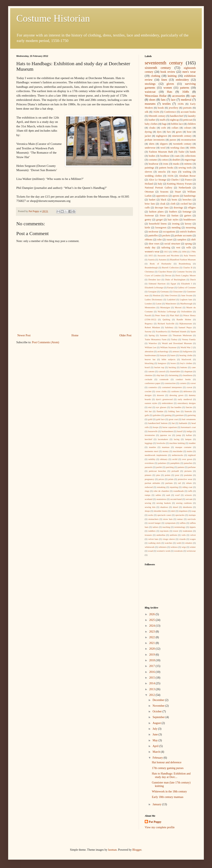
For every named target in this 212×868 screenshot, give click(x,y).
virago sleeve (169, 539)
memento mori (152, 451)
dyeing (148, 132)
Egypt (173, 284)
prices (161, 479)
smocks (162, 172)
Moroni (178, 307)
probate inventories (155, 140)
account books (188, 112)
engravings (190, 160)
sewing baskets (164, 503)
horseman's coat (188, 427)
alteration (149, 351)
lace (173, 100)
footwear (149, 216)
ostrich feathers (188, 232)
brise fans (150, 204)
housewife (153, 431)
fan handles (176, 407)
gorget (159, 220)
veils (184, 535)
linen (164, 80)
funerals (188, 411)
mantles (153, 447)
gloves (170, 84)
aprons (176, 196)
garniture (179, 415)
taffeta (183, 523)
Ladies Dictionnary (154, 299)
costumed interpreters (172, 387)
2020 (152, 649)
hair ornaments (189, 419)
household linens (158, 224)
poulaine (188, 475)
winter (193, 547)
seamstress (161, 499)
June (155, 734)
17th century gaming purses (168, 768)
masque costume (183, 447)
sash (168, 495)
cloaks (152, 128)
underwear (150, 148)
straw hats (168, 519)
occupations (169, 232)
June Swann (187, 295)
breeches (187, 200)
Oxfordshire (187, 311)
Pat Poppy (155, 822)
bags (164, 124)
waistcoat (150, 92)
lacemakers (163, 439)
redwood (149, 487)
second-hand (176, 499)
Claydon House (165, 272)
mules (190, 451)
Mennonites (150, 307)
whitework (150, 547)
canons (151, 371)
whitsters (162, 547)
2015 (152, 678)
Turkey (174, 339)
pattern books (166, 168)
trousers (148, 535)
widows (174, 547)
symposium (170, 523)
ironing (176, 224)
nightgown (161, 136)
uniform (173, 535)
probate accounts (183, 235)
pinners (148, 475)
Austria (151, 260)
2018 (152, 660)
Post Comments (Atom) (46, 342)
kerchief (149, 439)
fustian (175, 216)
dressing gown (176, 395)
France (188, 180)
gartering (192, 415)
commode (164, 379)
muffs (163, 120)
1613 (166, 252)
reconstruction (188, 140)
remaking (161, 487)
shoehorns (187, 507)
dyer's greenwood (164, 399)
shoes (152, 100)
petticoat (188, 120)
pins (158, 475)
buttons (184, 367)
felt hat (148, 411)
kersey (188, 224)
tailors (155, 527)
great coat (173, 419)
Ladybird (171, 299)
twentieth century (182, 144)
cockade (149, 379)
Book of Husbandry (161, 264)
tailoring (166, 248)
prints (171, 479)
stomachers (153, 519)
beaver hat (150, 359)
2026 (152, 614)
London (148, 304)
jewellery (174, 108)
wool (163, 148)
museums (150, 104)
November (159, 706)
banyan (163, 355)
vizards (182, 539)
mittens (188, 164)
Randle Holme (184, 319)
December (159, 700)
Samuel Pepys (185, 327)
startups (192, 515)
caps (193, 96)
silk (147, 112)
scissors (188, 495)
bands (193, 152)
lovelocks (161, 443)
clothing (156, 76)
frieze (163, 216)
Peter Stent (160, 315)
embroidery (182, 80)
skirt (173, 511)
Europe (170, 287)
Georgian (152, 292)
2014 (152, 683)
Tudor (181, 152)
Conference (170, 112)
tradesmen (188, 531)
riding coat (187, 487)
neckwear (153, 232)
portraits (188, 108)
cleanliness (187, 375)
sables (158, 495)
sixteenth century (158, 68)
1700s (193, 252)
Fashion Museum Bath (161, 152)
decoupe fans (162, 208)
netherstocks (178, 455)
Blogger (137, 850)
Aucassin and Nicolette (168, 255)
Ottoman (149, 192)
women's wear (152, 252)
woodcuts (178, 551)
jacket (148, 136)
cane (194, 367)
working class (177, 148)
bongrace (162, 363)
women (168, 88)
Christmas (149, 272)
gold (150, 419)
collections (190, 156)
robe (159, 240)
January (157, 804)
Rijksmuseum (186, 323)
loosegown (161, 228)
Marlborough (186, 304)
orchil (175, 459)
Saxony (148, 331)
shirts (152, 144)
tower (176, 531)
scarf (178, 495)
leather (152, 120)
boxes (173, 363)
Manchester (171, 304)
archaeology (163, 351)
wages (193, 539)
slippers (164, 144)
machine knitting (177, 443)
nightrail (192, 455)
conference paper (153, 383)
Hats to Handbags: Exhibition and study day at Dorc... (171, 775)
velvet (193, 535)
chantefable (175, 371)
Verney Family (189, 339)
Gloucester (178, 292)
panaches (188, 463)
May (155, 740)
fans (163, 100)
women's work (163, 551)
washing (187, 172)
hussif (180, 431)
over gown (187, 459)
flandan (160, 411)
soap (194, 511)
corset (193, 383)
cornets (183, 383)
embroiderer (167, 403)
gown (179, 132)
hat (173, 423)
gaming (168, 415)
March (157, 752)
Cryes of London (153, 275)
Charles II (188, 267)
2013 (152, 689)
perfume (192, 467)
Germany (165, 292)
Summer (164, 335)
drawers (161, 395)
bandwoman (150, 355)
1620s (156, 112)
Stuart (178, 192)
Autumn (162, 260)
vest (178, 248)
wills (189, 248)
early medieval (185, 399)
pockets (166, 235)
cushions (175, 391)
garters (188, 216)
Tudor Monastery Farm (156, 339)
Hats (170, 92)
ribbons (149, 240)
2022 (152, 637)
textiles (167, 104)
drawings (178, 208)
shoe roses (154, 244)
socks (151, 515)
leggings (149, 443)
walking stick (154, 543)
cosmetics (153, 387)
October (157, 711)
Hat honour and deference (167, 762)
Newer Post (24, 335)
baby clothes (151, 124)
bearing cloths (186, 355)
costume (153, 160)
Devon (168, 275)
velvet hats (153, 539)
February (158, 758)
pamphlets (175, 463)
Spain (193, 331)
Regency (149, 323)
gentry (148, 220)
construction (170, 383)
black (164, 200)
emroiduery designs (187, 403)
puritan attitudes (152, 483)
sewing (148, 503)
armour (176, 351)
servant (189, 499)
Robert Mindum (152, 327)
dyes (159, 132)
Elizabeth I (187, 284)
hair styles (173, 220)
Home (75, 335)
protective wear (185, 479)
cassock (162, 371)
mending (176, 228)
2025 (152, 620)
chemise (149, 375)
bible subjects (168, 359)
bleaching (149, 363)
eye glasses (161, 407)
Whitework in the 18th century (169, 792)
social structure (172, 244)
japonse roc (166, 435)
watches (169, 543)
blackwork (186, 359)
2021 (152, 643)
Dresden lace (155, 279)
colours (188, 128)
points (168, 475)
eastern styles (151, 403)
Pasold (148, 315)
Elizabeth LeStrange (154, 287)
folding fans (174, 411)
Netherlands (185, 188)
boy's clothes (186, 363)
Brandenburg (185, 264)
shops (147, 511)
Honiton (157, 295)
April (156, 746)
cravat (189, 387)
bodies (152, 156)
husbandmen (167, 431)
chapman (188, 371)
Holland (149, 184)
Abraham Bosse (187, 176)
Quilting (166, 319)
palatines (162, 463)
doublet (176, 160)
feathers (173, 212)
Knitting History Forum (180, 184)
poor (177, 475)
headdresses (190, 220)
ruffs (190, 491)
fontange (187, 212)
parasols (149, 467)
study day (150, 248)
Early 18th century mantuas (168, 797)
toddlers (152, 531)
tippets (193, 527)
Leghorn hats (186, 299)
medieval (186, 100)
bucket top (159, 367)
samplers (182, 240)
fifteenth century (157, 116)
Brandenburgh (151, 267)
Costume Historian (53, 18)
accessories (179, 96)
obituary (164, 459)
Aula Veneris (190, 255)
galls (147, 415)
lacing (177, 439)
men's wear (189, 72)
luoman (112, 850)
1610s (170, 176)
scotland (149, 499)
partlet (159, 467)
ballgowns (188, 351)
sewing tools (185, 168)
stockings (150, 84)
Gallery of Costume (187, 287)
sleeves (148, 172)
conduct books (183, 379)
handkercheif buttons (158, 423)
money (166, 451)
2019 (152, 655)
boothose (165, 156)
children (192, 124)
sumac (180, 519)
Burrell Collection (170, 267)
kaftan (189, 435)
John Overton (171, 295)
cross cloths (161, 391)
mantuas (166, 447)
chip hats (160, 375)
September (159, 717)
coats (177, 156)
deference (188, 391)
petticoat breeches (157, 471)
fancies (189, 407)
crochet (148, 391)
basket (152, 200)
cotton (165, 160)
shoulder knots (160, 511)
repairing (174, 487)
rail (179, 483)
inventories (150, 435)
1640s (186, 92)
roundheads (179, 491)
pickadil (175, 471)
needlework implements (156, 455)
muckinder (178, 451)
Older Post (126, 335)
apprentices (162, 196)
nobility (152, 459)
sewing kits (150, 507)
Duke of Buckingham (175, 279)
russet (169, 240)
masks (176, 164)
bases (173, 355)
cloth (173, 204)
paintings (149, 168)
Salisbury (169, 327)
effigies (192, 208)
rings (147, 491)
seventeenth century (164, 63)
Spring (152, 335)
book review (168, 72)
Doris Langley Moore (186, 275)
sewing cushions (184, 503)
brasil (147, 367)
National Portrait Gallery (158, 188)
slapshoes (183, 511)
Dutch (193, 279)
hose (189, 132)
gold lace (161, 419)
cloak (163, 204)
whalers (189, 543)
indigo (189, 431)
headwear (153, 164)
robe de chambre (161, 491)
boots (174, 200)
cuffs (147, 208)
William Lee (150, 347)
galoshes (157, 415)
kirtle (147, 228)
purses (173, 140)
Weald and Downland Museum (177, 343)
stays (174, 172)
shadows (164, 507)
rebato (189, 483)
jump (179, 435)
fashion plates (156, 212)
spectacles (180, 515)
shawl (176, 507)
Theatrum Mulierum (182, 335)
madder (192, 443)
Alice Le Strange (157, 180)
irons (166, 164)
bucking (172, 367)
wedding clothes (153, 176)
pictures (188, 471)
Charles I (176, 180)
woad (150, 551)
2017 (152, 666)
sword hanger (155, 523)
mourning (191, 228)
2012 (152, 695)
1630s (181, 104)
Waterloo (153, 343)
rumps (148, 495)
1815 (150, 255)
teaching (166, 527)
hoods (161, 108)
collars (175, 128)
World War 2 (187, 347)
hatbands (183, 423)
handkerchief (177, 116)
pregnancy (150, 479)
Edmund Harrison (157, 284)
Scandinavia (161, 331)
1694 (184, 252)
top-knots (164, 531)
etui (150, 407)
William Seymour (168, 347)
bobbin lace (177, 124)
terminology (180, 527)
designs (148, 395)
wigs (184, 547)
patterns (185, 88)
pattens (181, 467)
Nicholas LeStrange (167, 311)
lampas (188, 439)
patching (170, 467)
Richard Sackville (166, 323)
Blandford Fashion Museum (183, 260)
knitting (172, 76)
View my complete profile (160, 827)
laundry (192, 116)
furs (169, 132)
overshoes (149, 463)
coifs (163, 128)
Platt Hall (174, 315)
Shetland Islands (179, 331)
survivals (192, 519)
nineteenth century (182, 136)
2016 (152, 672)
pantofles (153, 235)
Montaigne (165, 307)
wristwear (191, 551)
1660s (193, 148)
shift (193, 240)
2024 (152, 626)
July (155, 729)
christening (173, 375)
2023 (152, 632)
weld (179, 543)
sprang (188, 244)
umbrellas (161, 535)
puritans (169, 483)
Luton (159, 304)
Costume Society (184, 272)
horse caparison (170, 427)
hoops (156, 427)
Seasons (164, 192)
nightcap (174, 120)
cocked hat (186, 204)
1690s (175, 252)
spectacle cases (164, 515)
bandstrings (190, 196)
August (157, 723)
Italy (160, 184)
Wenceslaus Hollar (156, 96)
